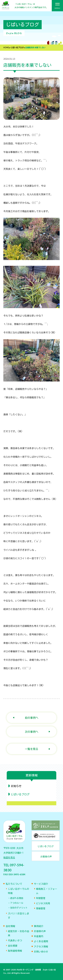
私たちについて (14, 884)
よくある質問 (41, 941)
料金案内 (39, 936)
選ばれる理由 (17, 898)
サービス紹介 (41, 884)
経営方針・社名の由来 (18, 933)
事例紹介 (39, 926)
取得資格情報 (15, 951)
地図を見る (9, 858)
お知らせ (16, 786)
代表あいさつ (15, 941)
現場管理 (41, 908)
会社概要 (13, 946)
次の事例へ (32, 732)
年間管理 (41, 898)
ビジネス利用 (43, 903)
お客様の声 (40, 931)
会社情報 (10, 926)
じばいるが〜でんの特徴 (18, 891)
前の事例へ (32, 718)
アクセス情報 (41, 947)
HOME (6, 48)
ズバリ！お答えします (18, 916)
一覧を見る (32, 749)
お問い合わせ (41, 952)
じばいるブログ (17, 48)
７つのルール (17, 903)
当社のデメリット (19, 908)
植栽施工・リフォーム (47, 891)
